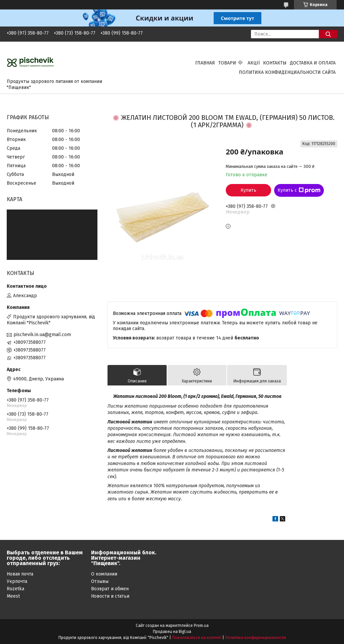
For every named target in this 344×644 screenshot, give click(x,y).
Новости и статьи (110, 596)
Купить (248, 190)
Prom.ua (201, 626)
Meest (13, 596)
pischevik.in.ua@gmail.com (42, 335)
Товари (227, 63)
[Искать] (328, 34)
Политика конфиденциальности (255, 638)
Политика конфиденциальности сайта (287, 72)
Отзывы (100, 581)
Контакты (275, 63)
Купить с (299, 190)
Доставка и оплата (313, 63)
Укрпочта (17, 581)
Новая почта (20, 574)
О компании (104, 574)
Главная (205, 63)
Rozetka (15, 589)
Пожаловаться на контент (197, 638)
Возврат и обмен (110, 589)
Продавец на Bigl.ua (172, 632)
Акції (254, 63)
